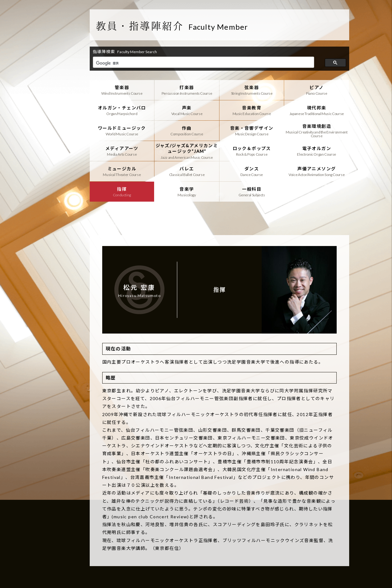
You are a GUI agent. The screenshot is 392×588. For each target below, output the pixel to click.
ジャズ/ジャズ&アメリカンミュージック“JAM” (187, 151)
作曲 (187, 131)
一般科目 (252, 192)
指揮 (122, 192)
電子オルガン (317, 151)
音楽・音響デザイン (252, 131)
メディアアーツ (122, 151)
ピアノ (317, 90)
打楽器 (187, 90)
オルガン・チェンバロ (122, 110)
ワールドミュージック (122, 131)
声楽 (187, 110)
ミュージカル (122, 171)
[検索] (203, 63)
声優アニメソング (317, 171)
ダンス (252, 171)
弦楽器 (252, 90)
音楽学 (187, 192)
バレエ (187, 171)
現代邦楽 (317, 110)
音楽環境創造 (317, 131)
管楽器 (122, 90)
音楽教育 (252, 110)
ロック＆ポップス (252, 151)
